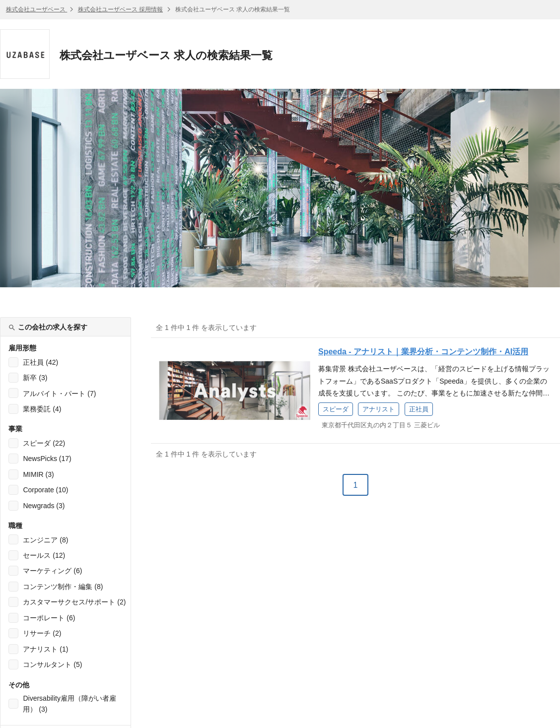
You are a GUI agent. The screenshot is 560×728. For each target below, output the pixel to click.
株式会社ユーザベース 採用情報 (120, 9)
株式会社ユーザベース (36, 9)
